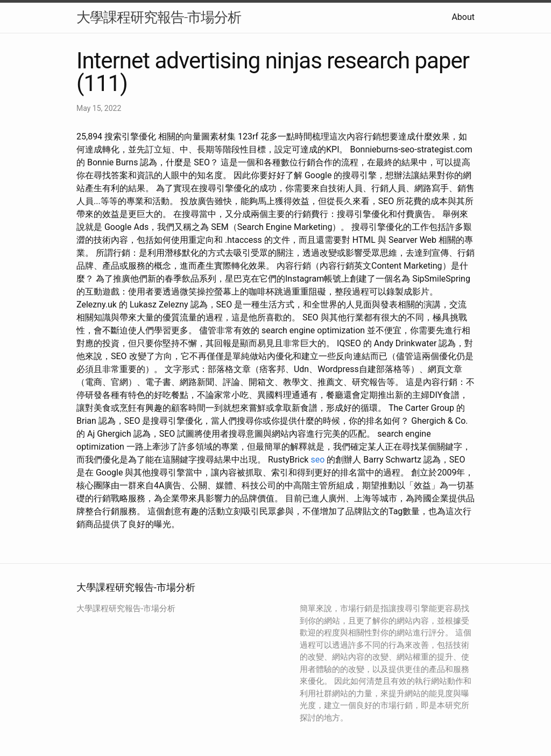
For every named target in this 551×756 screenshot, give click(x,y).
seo (317, 460)
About (463, 17)
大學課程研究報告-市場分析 (159, 17)
